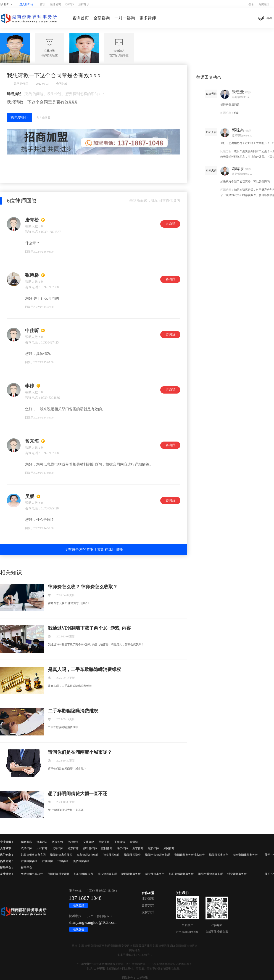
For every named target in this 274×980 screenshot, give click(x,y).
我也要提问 (19, 117)
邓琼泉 (238, 130)
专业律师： (7, 842)
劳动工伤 (104, 842)
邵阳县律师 (90, 848)
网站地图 (135, 950)
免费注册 (264, 4)
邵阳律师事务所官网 (33, 855)
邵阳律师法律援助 (164, 946)
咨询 (265, 18)
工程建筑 (120, 842)
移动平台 (26, 868)
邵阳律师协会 (132, 855)
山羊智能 (84, 964)
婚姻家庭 (26, 842)
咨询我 (170, 224)
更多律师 (148, 18)
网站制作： (129, 978)
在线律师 (47, 861)
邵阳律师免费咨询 (121, 946)
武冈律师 (169, 848)
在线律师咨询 (29, 861)
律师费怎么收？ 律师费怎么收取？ (83, 587)
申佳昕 (32, 330)
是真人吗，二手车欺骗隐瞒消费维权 (84, 669)
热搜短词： (7, 861)
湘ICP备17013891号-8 (139, 955)
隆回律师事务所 (131, 874)
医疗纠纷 (58, 842)
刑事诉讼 (42, 842)
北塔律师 (58, 848)
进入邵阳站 (26, 4)
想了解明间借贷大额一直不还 (78, 794)
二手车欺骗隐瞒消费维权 (73, 711)
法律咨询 (55, 4)
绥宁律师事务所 (237, 874)
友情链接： (7, 874)
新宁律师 (138, 848)
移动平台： (7, 868)
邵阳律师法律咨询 (187, 946)
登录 (251, 4)
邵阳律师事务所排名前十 (190, 855)
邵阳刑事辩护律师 (58, 874)
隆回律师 (107, 848)
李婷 (30, 386)
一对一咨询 (125, 18)
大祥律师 (42, 848)
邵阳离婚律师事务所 (181, 874)
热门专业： (7, 855)
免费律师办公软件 (88, 855)
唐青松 (32, 220)
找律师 (70, 4)
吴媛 (30, 496)
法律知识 (84, 4)
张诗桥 (32, 275)
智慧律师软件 (111, 855)
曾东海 (32, 441)
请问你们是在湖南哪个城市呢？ (80, 752)
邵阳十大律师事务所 (158, 855)
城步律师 (153, 848)
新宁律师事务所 (155, 874)
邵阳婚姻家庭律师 (61, 855)
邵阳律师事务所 (219, 855)
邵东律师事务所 (84, 874)
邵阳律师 (84, 946)
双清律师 (26, 848)
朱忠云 (238, 92)
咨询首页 (81, 18)
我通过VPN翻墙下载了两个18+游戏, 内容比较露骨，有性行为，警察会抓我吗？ (89, 628)
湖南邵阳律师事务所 (245, 855)
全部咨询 (102, 18)
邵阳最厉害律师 (143, 946)
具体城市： (7, 848)
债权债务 (73, 842)
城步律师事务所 (107, 874)
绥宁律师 (122, 848)
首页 (43, 4)
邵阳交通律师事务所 (211, 874)
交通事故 (89, 842)
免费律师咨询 (81, 861)
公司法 (134, 842)
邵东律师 (73, 848)
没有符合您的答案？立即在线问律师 (94, 550)
